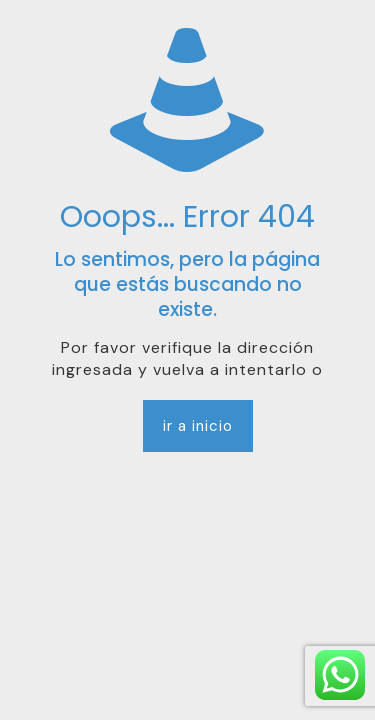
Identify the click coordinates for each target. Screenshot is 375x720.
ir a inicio (198, 426)
